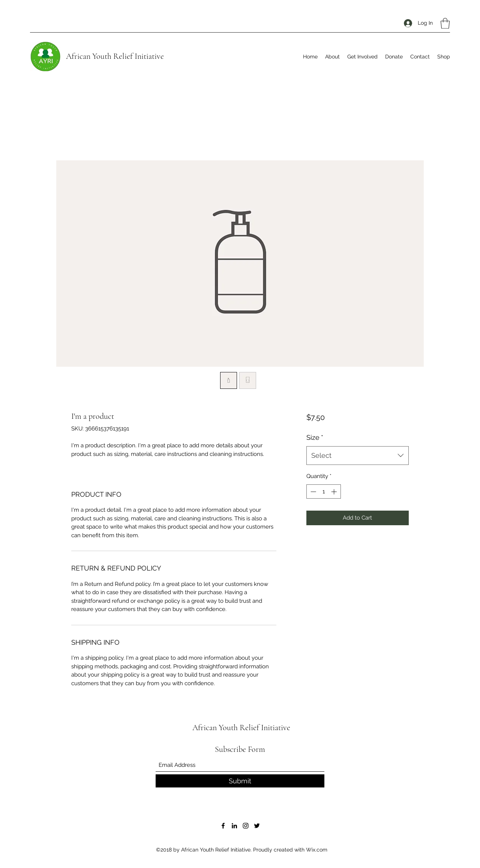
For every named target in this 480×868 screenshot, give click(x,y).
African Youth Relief (99, 56)
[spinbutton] (323, 492)
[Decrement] (313, 492)
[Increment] (335, 492)
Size (315, 437)
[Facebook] (223, 826)
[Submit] (240, 781)
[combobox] (358, 456)
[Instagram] (246, 826)
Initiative (148, 56)
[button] (445, 23)
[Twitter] (257, 826)
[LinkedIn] (234, 826)
